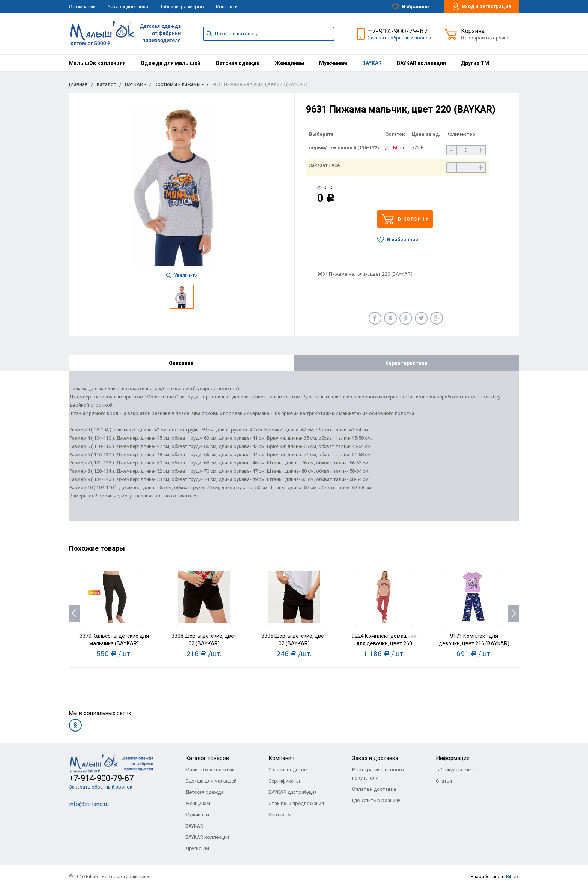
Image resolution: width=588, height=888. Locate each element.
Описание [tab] (181, 363)
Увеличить (181, 275)
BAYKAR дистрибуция (293, 792)
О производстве (288, 770)
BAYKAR (372, 63)
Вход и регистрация (482, 7)
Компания (281, 758)
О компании (82, 7)
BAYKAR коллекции (421, 63)
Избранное (410, 7)
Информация (453, 758)
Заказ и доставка (128, 7)
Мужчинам (333, 63)
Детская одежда (238, 63)
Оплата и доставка (374, 789)
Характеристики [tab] (406, 363)
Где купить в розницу (376, 800)
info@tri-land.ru (89, 804)
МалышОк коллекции (97, 63)
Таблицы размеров (182, 7)
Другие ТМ (475, 63)
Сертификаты (284, 781)
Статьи (444, 781)
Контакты (227, 7)
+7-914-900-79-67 (398, 31)
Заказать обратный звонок (400, 38)
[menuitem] (97, 63)
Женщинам (289, 63)
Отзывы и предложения (296, 803)
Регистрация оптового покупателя (378, 774)
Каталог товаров (207, 758)
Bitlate (513, 877)
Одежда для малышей (170, 63)
